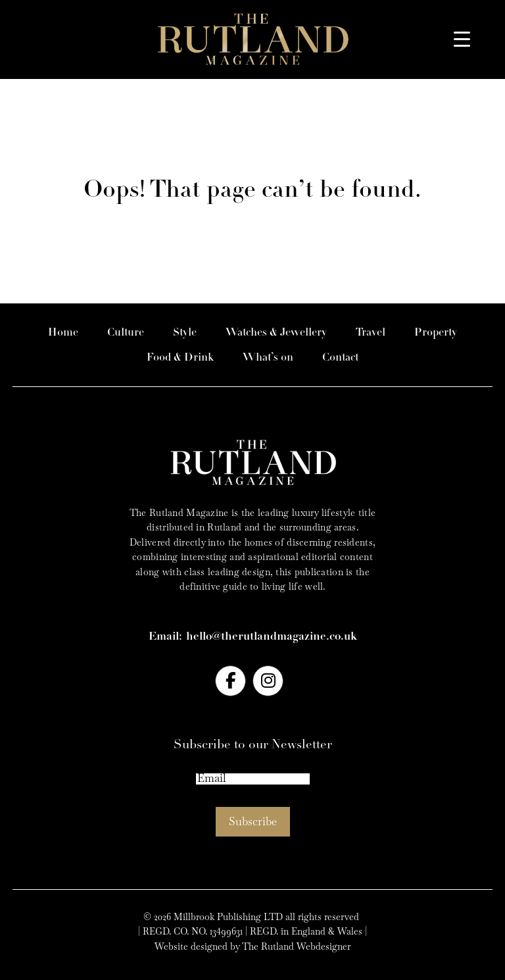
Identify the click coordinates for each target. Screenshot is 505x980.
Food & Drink (180, 358)
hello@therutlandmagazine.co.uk (272, 637)
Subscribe (253, 821)
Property (436, 333)
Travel (371, 333)
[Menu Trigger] (462, 39)
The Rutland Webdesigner (296, 946)
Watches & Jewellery (276, 333)
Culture (126, 333)
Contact (340, 358)
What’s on (268, 358)
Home (63, 333)
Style (185, 333)
